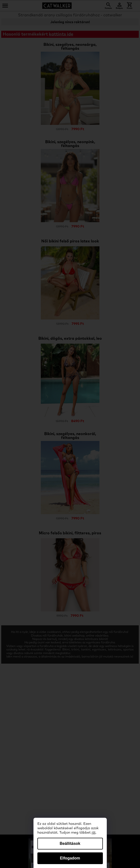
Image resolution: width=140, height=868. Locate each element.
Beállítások (70, 843)
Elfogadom (70, 858)
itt (94, 833)
